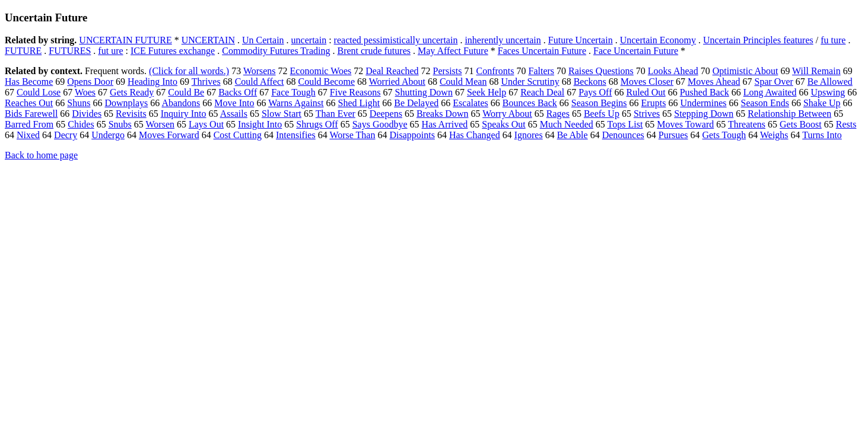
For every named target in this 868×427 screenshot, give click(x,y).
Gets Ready (132, 92)
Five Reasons (355, 92)
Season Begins (599, 103)
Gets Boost (801, 124)
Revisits (131, 114)
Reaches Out (29, 103)
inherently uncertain (503, 40)
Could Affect (260, 82)
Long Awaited (770, 92)
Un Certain (263, 40)
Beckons (590, 82)
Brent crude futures (374, 51)
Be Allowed (830, 82)
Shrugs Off (317, 124)
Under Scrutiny (530, 82)
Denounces (623, 135)
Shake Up (822, 103)
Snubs (120, 124)
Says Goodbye (380, 124)
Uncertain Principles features (758, 40)
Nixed (28, 135)
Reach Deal (542, 92)
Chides (81, 124)
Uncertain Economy (658, 40)
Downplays (126, 103)
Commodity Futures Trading (276, 51)
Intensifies (296, 135)
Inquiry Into (184, 114)
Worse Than (352, 135)
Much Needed (567, 124)
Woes (85, 92)
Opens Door (90, 82)
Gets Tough (724, 135)
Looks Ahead (673, 71)
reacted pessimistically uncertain (396, 40)
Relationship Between (789, 114)
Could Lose (39, 92)
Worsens (260, 71)
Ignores (529, 135)
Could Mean (463, 82)
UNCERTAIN (208, 40)
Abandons (181, 103)
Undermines (703, 103)
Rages (558, 114)
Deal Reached (392, 71)
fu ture (833, 40)
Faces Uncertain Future (542, 51)
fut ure (110, 51)
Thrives (206, 82)
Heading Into (152, 82)
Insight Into (260, 124)
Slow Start (282, 114)
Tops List (625, 124)
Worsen (160, 124)
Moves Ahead (714, 82)
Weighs (774, 135)
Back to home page (41, 155)
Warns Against (296, 103)
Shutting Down (424, 92)
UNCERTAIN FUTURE (125, 40)
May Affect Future (453, 51)
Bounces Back (530, 103)
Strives (647, 114)
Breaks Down (443, 114)
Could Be (186, 92)
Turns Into (822, 135)
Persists (448, 71)
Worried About (397, 82)
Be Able (573, 135)
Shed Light (359, 103)
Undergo (108, 135)
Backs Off (238, 92)
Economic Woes (321, 71)
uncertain (309, 40)
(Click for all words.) (189, 71)
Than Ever (336, 114)
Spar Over (774, 82)
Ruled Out (646, 92)
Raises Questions (601, 71)
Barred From (29, 124)
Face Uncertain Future (636, 51)
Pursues (673, 135)
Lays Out (206, 124)
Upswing (828, 92)
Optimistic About (745, 71)
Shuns (79, 103)
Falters (542, 71)
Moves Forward (169, 135)
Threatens (747, 124)
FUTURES (70, 51)
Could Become (326, 82)
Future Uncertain (581, 40)
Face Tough (293, 92)
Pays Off (595, 92)
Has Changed (475, 135)
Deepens (386, 114)
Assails (234, 114)
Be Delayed (416, 103)
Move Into (234, 103)
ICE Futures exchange (173, 51)
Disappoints (412, 135)
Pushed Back (705, 92)
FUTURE (23, 51)
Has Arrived (445, 124)
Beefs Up (602, 114)
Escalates (470, 103)
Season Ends (765, 103)
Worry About (507, 114)
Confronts (495, 71)
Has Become (29, 82)
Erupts (654, 103)
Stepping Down (704, 114)
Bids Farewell (31, 114)
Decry (66, 135)
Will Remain (816, 71)
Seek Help (487, 92)
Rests (846, 124)
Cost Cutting (238, 135)
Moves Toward (685, 124)
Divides (87, 114)
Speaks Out (503, 124)
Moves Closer (647, 82)
